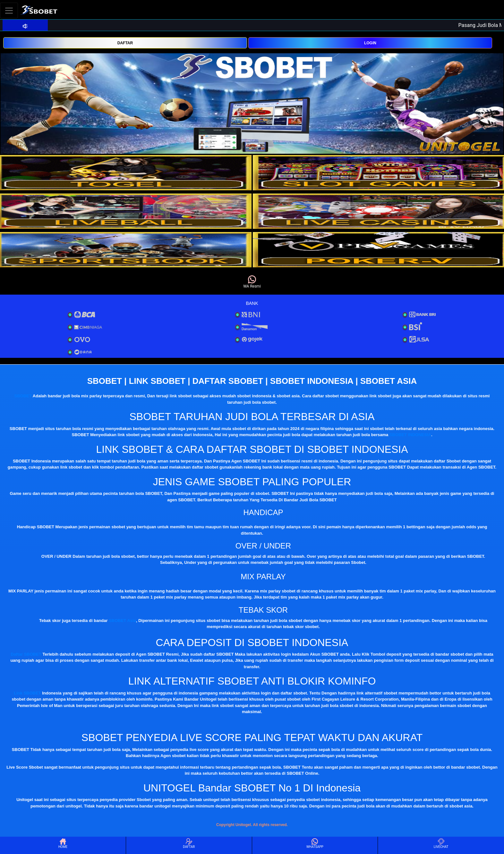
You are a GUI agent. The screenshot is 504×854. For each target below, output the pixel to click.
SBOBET (23, 396)
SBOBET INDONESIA (410, 435)
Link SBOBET (27, 693)
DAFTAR (125, 43)
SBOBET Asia (122, 621)
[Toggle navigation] (9, 10)
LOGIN (370, 43)
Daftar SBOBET (26, 654)
